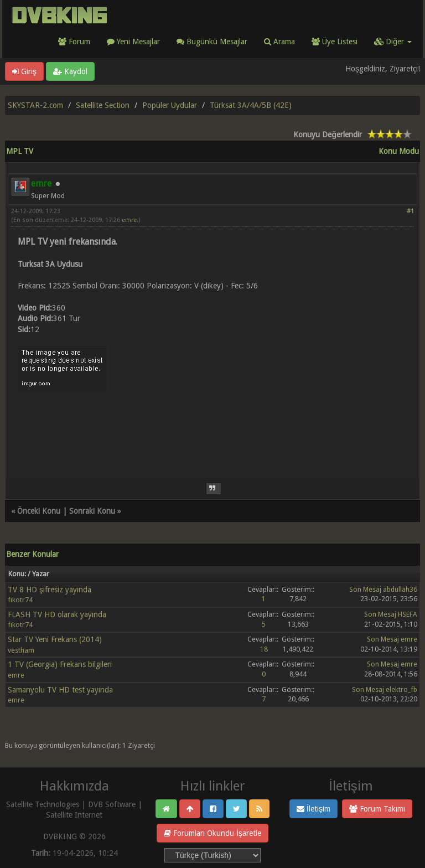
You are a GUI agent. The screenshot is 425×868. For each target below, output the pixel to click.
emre (129, 220)
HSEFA (408, 614)
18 (264, 649)
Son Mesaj (365, 589)
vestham (21, 650)
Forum (74, 42)
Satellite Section (103, 105)
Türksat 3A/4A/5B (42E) (251, 105)
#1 (410, 211)
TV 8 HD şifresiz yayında (50, 590)
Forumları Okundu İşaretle (212, 833)
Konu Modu (399, 151)
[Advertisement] (212, 428)
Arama (279, 42)
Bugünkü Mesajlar (212, 42)
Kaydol (70, 71)
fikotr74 (20, 600)
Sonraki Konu (92, 511)
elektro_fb (401, 689)
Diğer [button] (393, 42)
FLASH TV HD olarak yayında (57, 614)
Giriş (24, 71)
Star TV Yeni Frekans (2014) (55, 639)
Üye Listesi (335, 42)
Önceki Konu (39, 511)
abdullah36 (400, 589)
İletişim (313, 809)
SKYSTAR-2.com (35, 105)
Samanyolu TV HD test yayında (60, 690)
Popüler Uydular (170, 105)
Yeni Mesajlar (133, 42)
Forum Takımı (377, 809)
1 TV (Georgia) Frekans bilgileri (60, 664)
